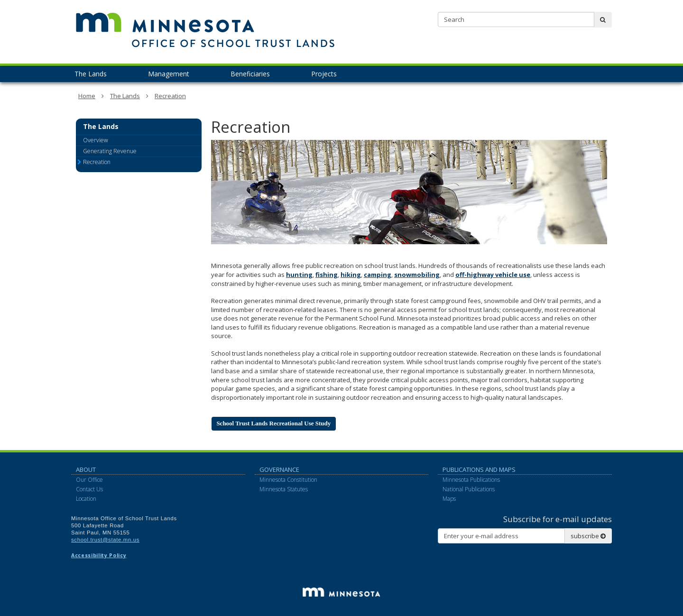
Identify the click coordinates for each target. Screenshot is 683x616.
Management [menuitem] (169, 74)
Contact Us (89, 489)
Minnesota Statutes (284, 489)
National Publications (469, 489)
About (86, 469)
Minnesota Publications (471, 480)
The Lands (125, 96)
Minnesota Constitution (288, 480)
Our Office (89, 480)
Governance (279, 469)
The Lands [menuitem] (91, 74)
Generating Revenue (110, 151)
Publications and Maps (479, 469)
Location (86, 499)
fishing (327, 275)
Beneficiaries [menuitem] (250, 74)
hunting (299, 275)
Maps (449, 499)
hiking (351, 275)
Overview (96, 140)
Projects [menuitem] (324, 74)
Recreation (170, 96)
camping (378, 275)
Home (87, 96)
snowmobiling (417, 275)
